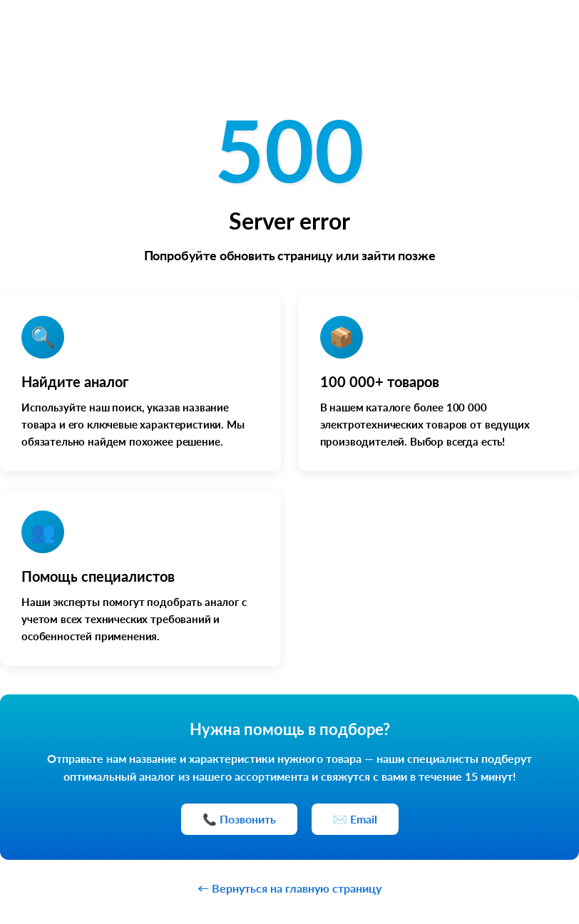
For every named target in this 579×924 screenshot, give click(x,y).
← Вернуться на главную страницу (289, 888)
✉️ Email (355, 819)
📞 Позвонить (239, 819)
